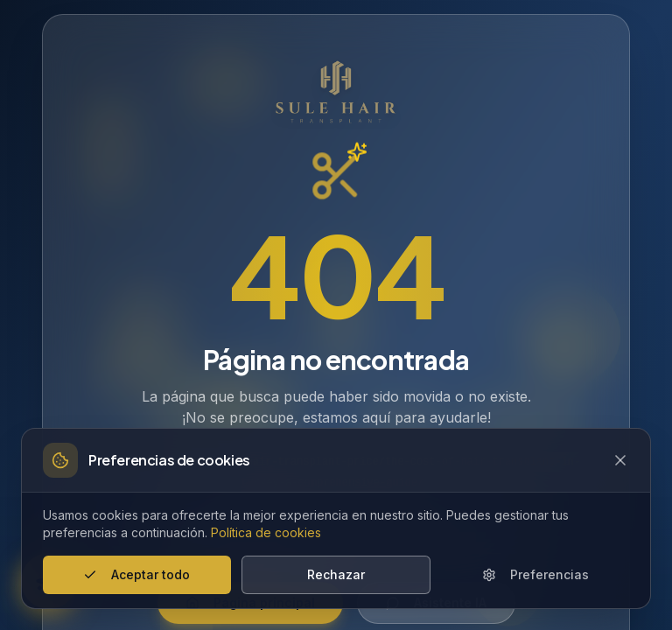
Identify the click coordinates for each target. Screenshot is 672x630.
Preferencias (535, 574)
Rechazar (336, 574)
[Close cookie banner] (620, 460)
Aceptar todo (136, 574)
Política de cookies (266, 532)
